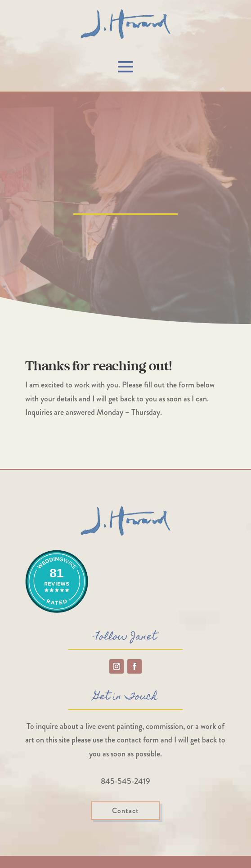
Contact (126, 811)
